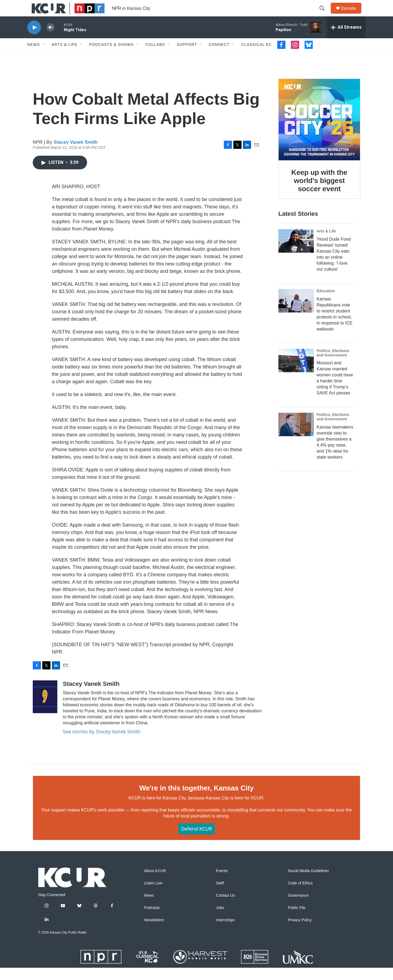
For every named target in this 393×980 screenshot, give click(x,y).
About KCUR (155, 883)
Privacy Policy (300, 932)
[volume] (50, 40)
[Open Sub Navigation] (44, 57)
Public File (297, 920)
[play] (34, 40)
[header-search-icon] (324, 14)
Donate (352, 14)
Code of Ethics (300, 895)
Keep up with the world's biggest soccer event (319, 193)
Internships (225, 932)
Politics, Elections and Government (333, 365)
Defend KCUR (196, 841)
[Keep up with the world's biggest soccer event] (319, 132)
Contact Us (225, 908)
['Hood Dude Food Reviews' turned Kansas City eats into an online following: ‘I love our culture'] (296, 253)
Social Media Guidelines (308, 883)
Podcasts (152, 920)
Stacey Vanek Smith (76, 154)
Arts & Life (65, 57)
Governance (298, 908)
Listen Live (153, 895)
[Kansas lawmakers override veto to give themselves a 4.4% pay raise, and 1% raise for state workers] (296, 437)
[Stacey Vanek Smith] (45, 709)
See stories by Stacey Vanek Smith (102, 744)
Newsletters (154, 932)
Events (222, 883)
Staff (220, 895)
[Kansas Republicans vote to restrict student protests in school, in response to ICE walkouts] (296, 313)
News (34, 57)
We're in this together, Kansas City (196, 800)
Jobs (220, 920)
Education (326, 303)
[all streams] (346, 40)
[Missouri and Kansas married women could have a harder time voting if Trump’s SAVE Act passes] (296, 373)
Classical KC (257, 57)
